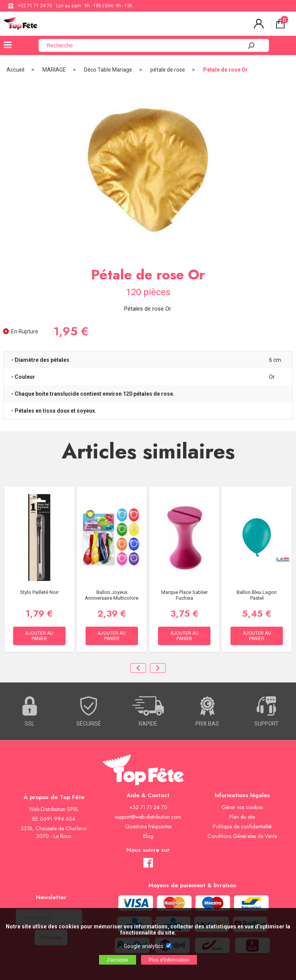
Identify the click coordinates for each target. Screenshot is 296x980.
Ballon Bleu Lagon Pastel (257, 595)
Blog (148, 836)
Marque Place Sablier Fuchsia (184, 595)
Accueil (15, 70)
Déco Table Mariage (108, 70)
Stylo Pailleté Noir (39, 592)
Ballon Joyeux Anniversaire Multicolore (112, 595)
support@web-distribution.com (148, 817)
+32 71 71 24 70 (35, 6)
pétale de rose (168, 70)
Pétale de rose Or (225, 70)
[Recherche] (145, 45)
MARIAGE (54, 70)
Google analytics (144, 946)
